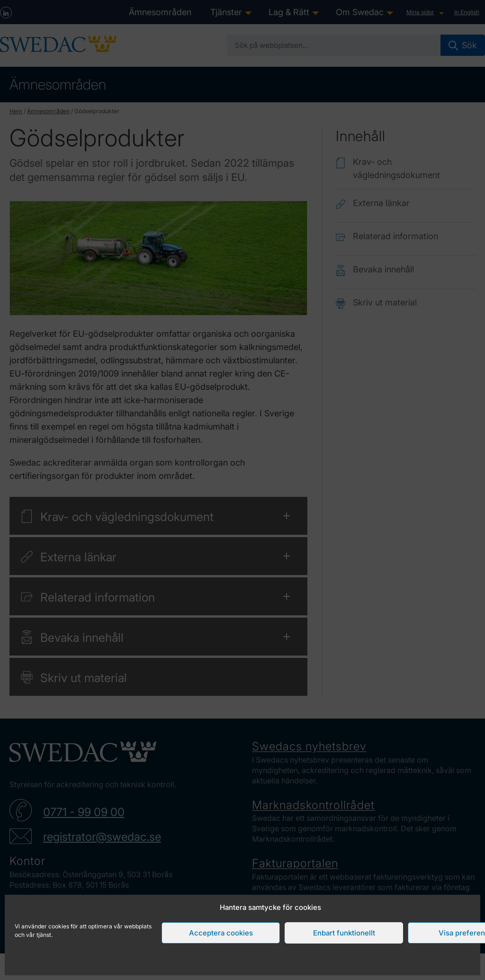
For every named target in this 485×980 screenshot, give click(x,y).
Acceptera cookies (221, 933)
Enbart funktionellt (344, 933)
